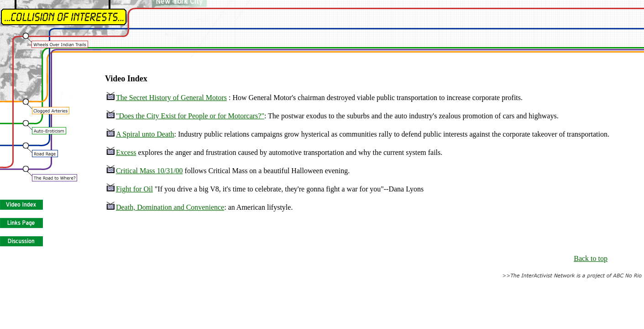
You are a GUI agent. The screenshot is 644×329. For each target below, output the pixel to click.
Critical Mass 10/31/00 (144, 171)
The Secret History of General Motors (166, 98)
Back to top (591, 258)
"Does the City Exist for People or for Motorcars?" (185, 116)
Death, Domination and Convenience (165, 207)
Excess (121, 152)
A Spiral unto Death (140, 134)
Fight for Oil (129, 189)
